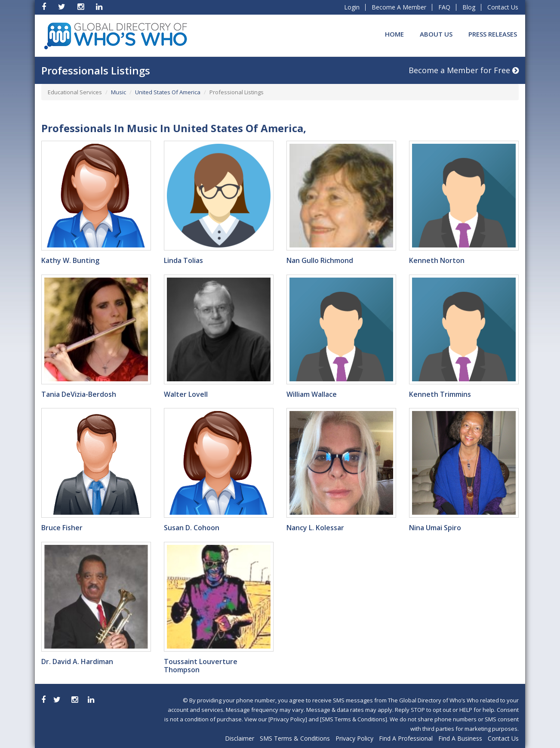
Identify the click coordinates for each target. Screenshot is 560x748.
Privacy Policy (354, 738)
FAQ (444, 7)
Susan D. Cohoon (192, 528)
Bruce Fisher (62, 528)
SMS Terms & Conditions (295, 738)
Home (394, 34)
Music (118, 92)
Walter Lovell (186, 394)
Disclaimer (240, 738)
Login (352, 7)
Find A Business (460, 738)
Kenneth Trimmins (440, 394)
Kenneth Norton (437, 260)
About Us (436, 34)
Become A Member (399, 7)
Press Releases (493, 34)
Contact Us (503, 7)
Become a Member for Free (464, 70)
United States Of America (168, 92)
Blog (469, 7)
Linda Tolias (183, 260)
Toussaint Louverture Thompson (201, 666)
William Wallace (312, 394)
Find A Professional (406, 738)
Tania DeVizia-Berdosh (79, 394)
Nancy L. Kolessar (315, 528)
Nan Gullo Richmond (320, 260)
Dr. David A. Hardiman (77, 661)
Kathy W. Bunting (70, 260)
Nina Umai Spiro (435, 528)
